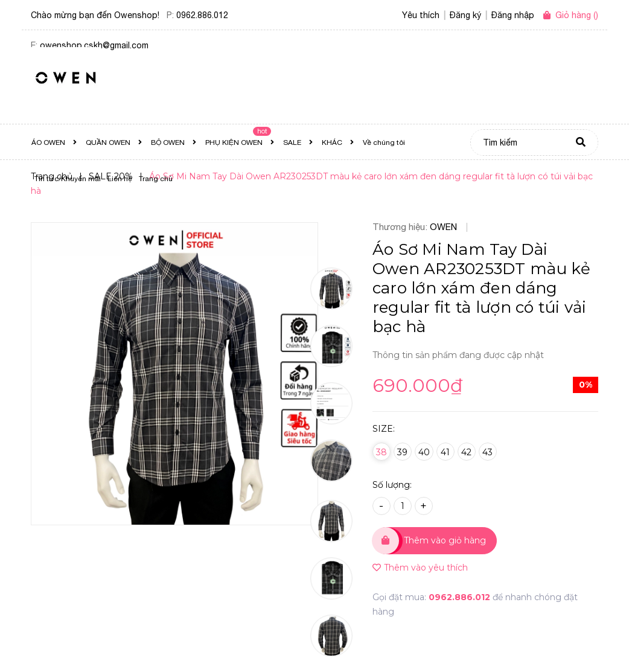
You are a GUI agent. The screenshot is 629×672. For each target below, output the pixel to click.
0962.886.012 (202, 15)
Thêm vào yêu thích (420, 568)
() (577, 15)
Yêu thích (421, 15)
